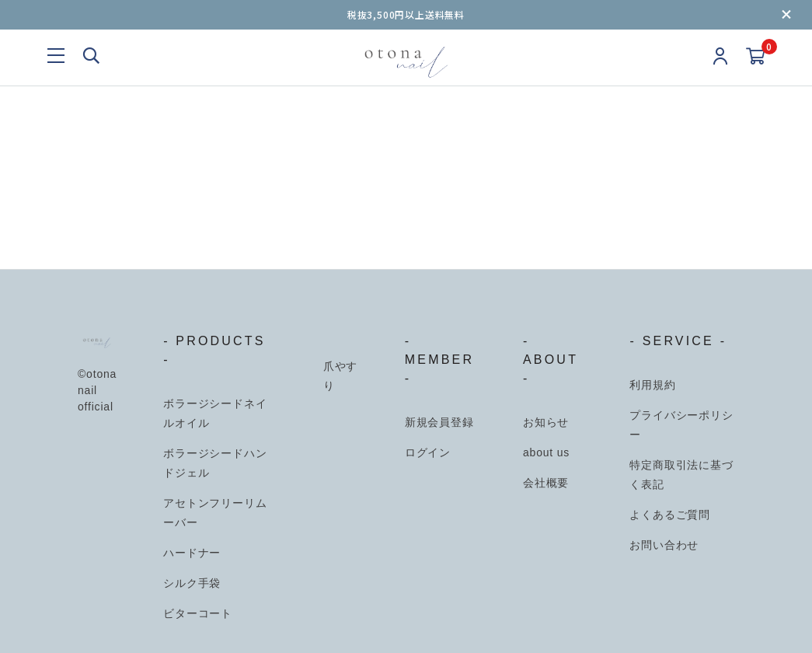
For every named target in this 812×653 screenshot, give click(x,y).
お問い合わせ (664, 545)
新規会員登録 (439, 422)
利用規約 (652, 385)
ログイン (428, 452)
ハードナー (192, 553)
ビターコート (198, 613)
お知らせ (546, 422)
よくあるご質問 (670, 515)
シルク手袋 (192, 583)
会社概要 (546, 483)
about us (546, 452)
